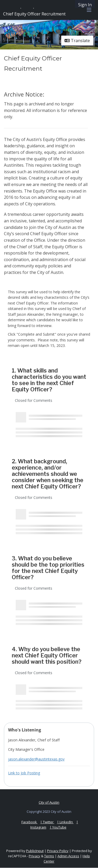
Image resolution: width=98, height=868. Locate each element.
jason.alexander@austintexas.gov (36, 759)
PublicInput (35, 851)
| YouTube (58, 827)
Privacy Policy (58, 851)
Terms (49, 856)
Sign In (85, 5)
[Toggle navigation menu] (89, 10)
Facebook (30, 822)
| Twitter (47, 822)
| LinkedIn (65, 822)
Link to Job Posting (24, 773)
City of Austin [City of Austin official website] (49, 802)
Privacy (34, 856)
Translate (77, 41)
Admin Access (68, 856)
